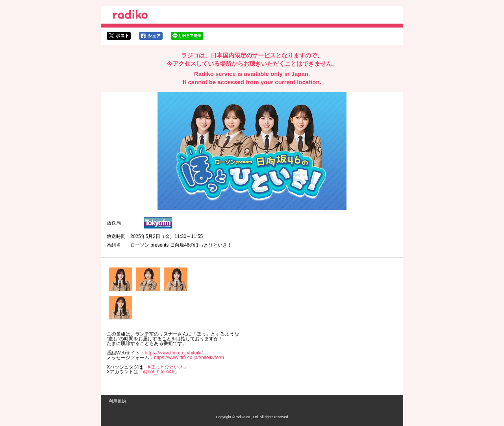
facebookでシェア (151, 36)
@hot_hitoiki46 (159, 372)
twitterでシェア (119, 36)
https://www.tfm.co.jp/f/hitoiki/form (189, 358)
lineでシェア (187, 36)
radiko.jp (130, 16)
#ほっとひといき (166, 367)
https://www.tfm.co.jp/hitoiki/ (173, 353)
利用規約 (117, 401)
